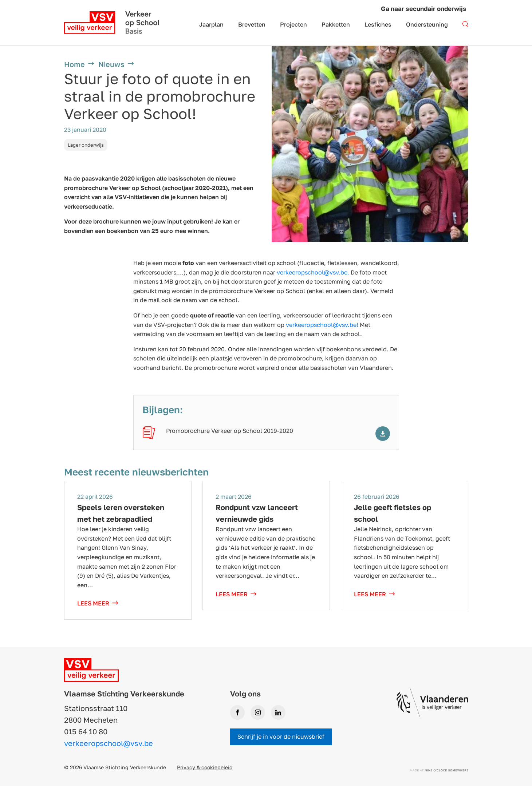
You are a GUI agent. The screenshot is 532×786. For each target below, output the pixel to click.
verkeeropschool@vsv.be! (322, 325)
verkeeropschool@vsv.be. (313, 272)
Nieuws (111, 64)
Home (74, 64)
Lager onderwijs (86, 145)
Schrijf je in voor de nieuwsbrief (281, 736)
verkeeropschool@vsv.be (109, 743)
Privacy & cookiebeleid (205, 767)
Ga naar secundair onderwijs (424, 9)
